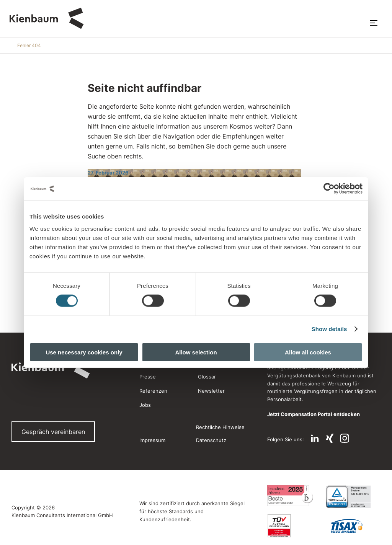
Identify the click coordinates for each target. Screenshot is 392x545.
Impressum (152, 440)
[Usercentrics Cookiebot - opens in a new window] (329, 189)
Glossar (207, 377)
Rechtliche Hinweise (220, 427)
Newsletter (211, 391)
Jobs (145, 405)
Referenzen (153, 391)
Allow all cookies (308, 352)
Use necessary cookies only (84, 352)
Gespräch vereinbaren (53, 432)
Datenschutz (211, 440)
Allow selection (196, 352)
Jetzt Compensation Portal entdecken (314, 414)
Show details (329, 329)
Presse (148, 377)
